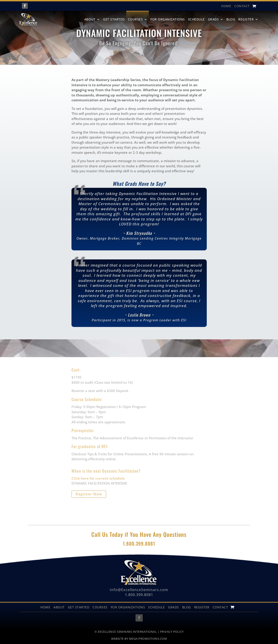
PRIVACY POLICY (172, 632)
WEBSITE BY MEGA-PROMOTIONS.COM (139, 639)
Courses (135, 19)
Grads (213, 19)
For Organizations (168, 19)
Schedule (196, 19)
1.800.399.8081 (139, 595)
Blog (231, 19)
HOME (226, 6)
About (90, 19)
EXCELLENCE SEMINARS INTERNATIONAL (127, 632)
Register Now (89, 494)
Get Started (114, 19)
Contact (242, 6)
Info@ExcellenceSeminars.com (139, 590)
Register (246, 19)
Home (45, 607)
